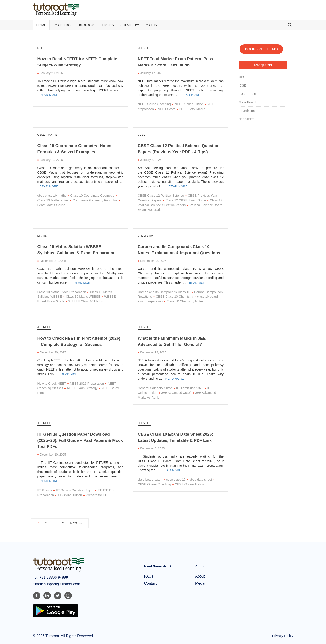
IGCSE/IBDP (248, 94)
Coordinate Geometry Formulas (95, 200)
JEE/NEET (144, 48)
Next (73, 523)
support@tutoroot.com (61, 584)
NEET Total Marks (192, 109)
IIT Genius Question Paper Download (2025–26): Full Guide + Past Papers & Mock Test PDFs (80, 440)
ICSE (242, 85)
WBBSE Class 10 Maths (86, 301)
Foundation (247, 111)
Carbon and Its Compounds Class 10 (164, 292)
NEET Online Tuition (189, 104)
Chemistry (130, 25)
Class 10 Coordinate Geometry (92, 196)
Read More (49, 95)
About (200, 576)
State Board (247, 102)
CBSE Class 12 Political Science (161, 196)
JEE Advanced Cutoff (176, 392)
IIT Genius (45, 490)
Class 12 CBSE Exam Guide (186, 200)
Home (41, 25)
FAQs (149, 576)
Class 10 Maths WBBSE (83, 296)
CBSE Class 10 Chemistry (175, 296)
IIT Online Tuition (70, 495)
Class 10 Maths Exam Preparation (62, 292)
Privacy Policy (283, 635)
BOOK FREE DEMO (261, 49)
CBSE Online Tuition (190, 484)
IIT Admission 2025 (190, 388)
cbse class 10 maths (52, 196)
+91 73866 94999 (53, 577)
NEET (41, 48)
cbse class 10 (176, 479)
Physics (107, 25)
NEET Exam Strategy (82, 388)
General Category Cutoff (155, 388)
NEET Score (167, 109)
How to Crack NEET (52, 383)
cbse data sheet (201, 479)
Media (200, 583)
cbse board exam (150, 479)
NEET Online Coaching (154, 104)
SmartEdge (63, 25)
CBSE (41, 135)
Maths (151, 25)
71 (63, 523)
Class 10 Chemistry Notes (185, 301)
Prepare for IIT (96, 495)
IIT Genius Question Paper (75, 490)
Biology (86, 25)
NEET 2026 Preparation (87, 383)
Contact (151, 583)
